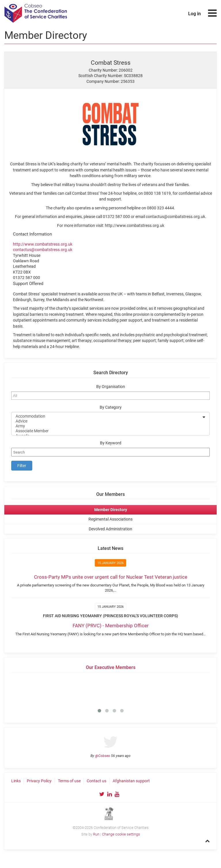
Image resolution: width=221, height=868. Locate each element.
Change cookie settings (121, 834)
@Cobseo (103, 756)
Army (107, 426)
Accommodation (107, 416)
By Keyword (111, 443)
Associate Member (107, 431)
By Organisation (111, 387)
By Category (111, 407)
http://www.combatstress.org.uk (43, 244)
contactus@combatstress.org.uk (43, 250)
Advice (107, 421)
